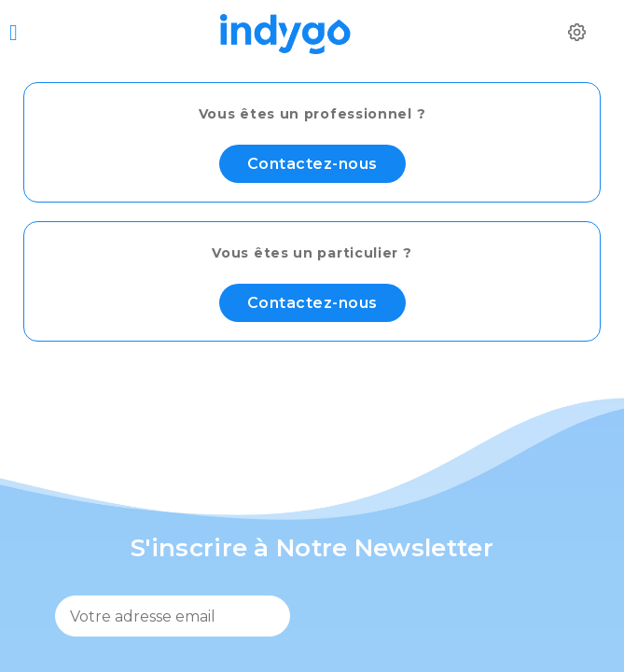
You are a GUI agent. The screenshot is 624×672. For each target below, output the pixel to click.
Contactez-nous (312, 164)
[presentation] (447, 622)
